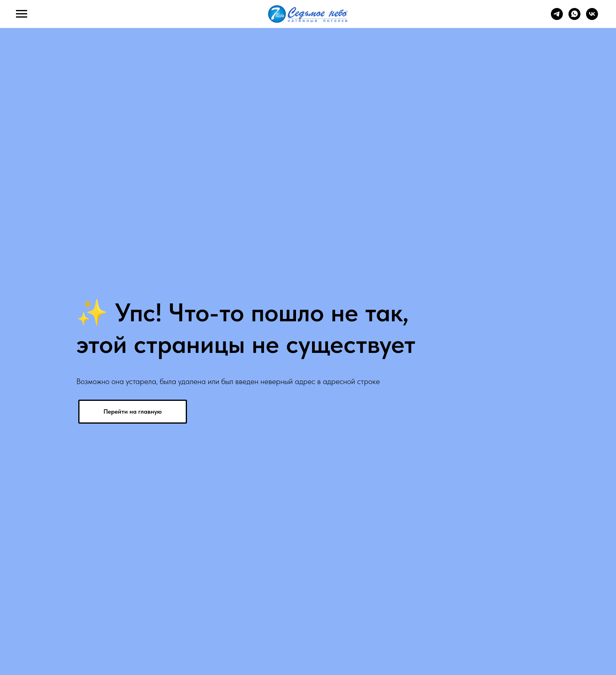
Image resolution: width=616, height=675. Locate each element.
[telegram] (557, 18)
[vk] (592, 18)
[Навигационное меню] (22, 14)
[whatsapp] (574, 18)
